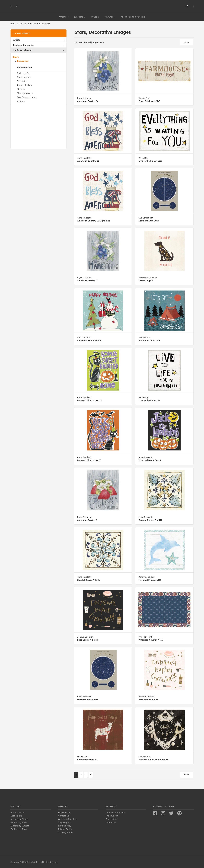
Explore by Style (19, 822)
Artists (39, 40)
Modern (21, 89)
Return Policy (65, 826)
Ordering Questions (68, 819)
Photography (23, 93)
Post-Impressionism (27, 97)
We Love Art (112, 816)
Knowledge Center (20, 819)
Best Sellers (16, 816)
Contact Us (64, 816)
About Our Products (115, 812)
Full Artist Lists (18, 812)
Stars (16, 57)
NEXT (187, 42)
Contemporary (24, 77)
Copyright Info (65, 832)
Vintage (21, 101)
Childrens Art (23, 73)
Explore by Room (19, 829)
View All (28, 50)
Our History (111, 819)
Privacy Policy (65, 829)
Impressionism (24, 85)
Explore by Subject (20, 826)
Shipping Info (65, 822)
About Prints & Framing (133, 17)
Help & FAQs (64, 812)
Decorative (23, 61)
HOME (13, 24)
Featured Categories (39, 45)
